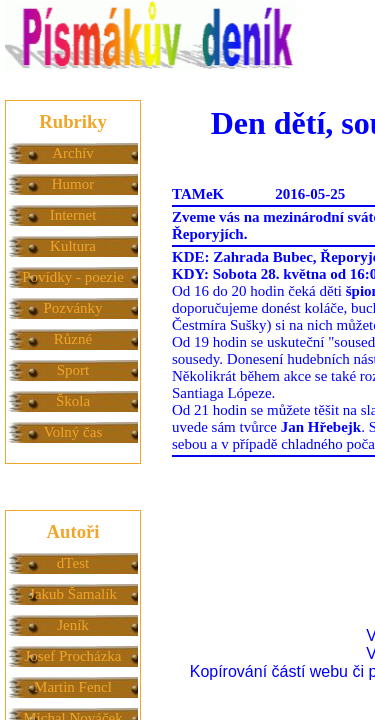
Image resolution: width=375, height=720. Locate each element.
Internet (73, 215)
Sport (73, 370)
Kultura (73, 246)
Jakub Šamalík (73, 594)
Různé (73, 339)
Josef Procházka (72, 656)
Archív (73, 153)
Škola (73, 401)
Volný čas (73, 432)
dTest (73, 563)
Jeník (73, 625)
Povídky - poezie (73, 277)
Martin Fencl (73, 687)
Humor (73, 184)
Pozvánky (72, 308)
